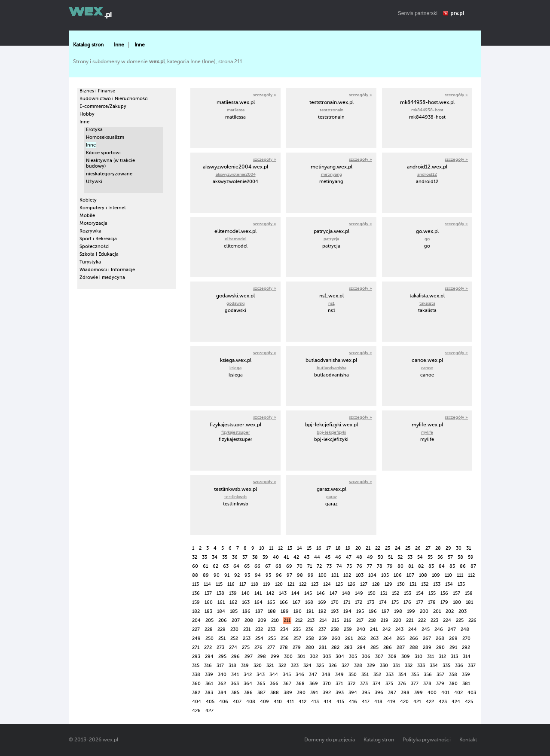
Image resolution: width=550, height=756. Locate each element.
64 (236, 566)
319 (245, 666)
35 (225, 557)
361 (209, 684)
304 (340, 657)
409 (264, 702)
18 (338, 548)
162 (233, 602)
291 (453, 647)
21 (368, 548)
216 (348, 620)
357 (440, 675)
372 (351, 684)
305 (353, 657)
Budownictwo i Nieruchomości (114, 99)
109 (436, 575)
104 (372, 575)
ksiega (235, 368)
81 (411, 566)
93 (247, 575)
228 (209, 629)
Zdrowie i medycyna (102, 277)
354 (402, 675)
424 (456, 702)
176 (407, 602)
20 (358, 548)
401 (445, 693)
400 (432, 693)
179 (444, 602)
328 (358, 666)
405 (210, 702)
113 (196, 584)
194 (347, 611)
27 (428, 548)
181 (469, 602)
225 (460, 620)
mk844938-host (427, 110)
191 (310, 611)
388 (275, 693)
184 (221, 611)
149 (359, 593)
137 (208, 593)
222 (422, 620)
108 (423, 575)
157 (457, 593)
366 (274, 684)
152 (396, 593)
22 (378, 548)
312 (442, 657)
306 (366, 657)
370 (327, 684)
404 (197, 702)
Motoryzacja (93, 223)
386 (248, 693)
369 (314, 684)
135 (461, 584)
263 (374, 638)
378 (427, 684)
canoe (427, 368)
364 (248, 684)
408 (251, 702)
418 (378, 702)
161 (221, 602)
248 (465, 629)
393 (340, 693)
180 (457, 602)
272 (208, 647)
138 (220, 593)
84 (442, 566)
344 (274, 675)
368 (300, 684)
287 (401, 647)
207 (236, 620)
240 (361, 629)
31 (469, 548)
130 (401, 584)
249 (196, 638)
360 (196, 684)
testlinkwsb (235, 497)
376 (402, 684)
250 (209, 638)
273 (220, 647)
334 (434, 666)
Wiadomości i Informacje (107, 270)
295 (222, 657)
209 (262, 620)
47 (349, 557)
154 (420, 593)
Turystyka (90, 262)
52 (400, 557)
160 (209, 602)
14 (299, 548)
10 (262, 548)
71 (310, 566)
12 (280, 548)
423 (443, 702)
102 (347, 575)
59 (471, 557)
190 (298, 611)
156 (444, 593)
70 (300, 566)
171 (347, 602)
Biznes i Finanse (97, 91)
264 (388, 638)
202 (450, 611)
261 (349, 638)
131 (413, 584)
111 (460, 575)
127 (364, 584)
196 (373, 611)
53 (410, 557)
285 (374, 647)
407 (237, 702)
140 (246, 593)
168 (309, 602)
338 (196, 675)
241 (374, 629)
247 (452, 629)
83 (431, 566)
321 (270, 666)
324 (307, 666)
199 (411, 611)
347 (313, 675)
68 (278, 566)
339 (209, 675)
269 (453, 638)
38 (255, 557)
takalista (427, 303)
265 (401, 638)
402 (458, 693)
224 (447, 620)
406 (224, 702)
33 (205, 557)
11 (271, 548)
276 (258, 647)
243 (399, 629)
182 (196, 611)
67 (268, 566)
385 (235, 693)
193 (335, 611)
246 (439, 629)
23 (388, 548)
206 (223, 620)
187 (259, 611)
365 (261, 684)
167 (296, 602)
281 (323, 647)
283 (348, 647)
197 (385, 611)
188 (272, 611)
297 (249, 657)
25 (408, 548)
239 (348, 629)
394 (353, 693)
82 (421, 566)
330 (384, 666)
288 (414, 647)
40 (276, 557)
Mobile (87, 216)
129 (388, 584)
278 (284, 647)
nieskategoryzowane (109, 174)
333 (421, 666)
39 (265, 557)
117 (243, 584)
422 (430, 702)
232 (259, 629)
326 (333, 666)
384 (222, 693)
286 (388, 647)
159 (196, 602)
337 (472, 666)
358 (453, 675)
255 (272, 638)
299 (275, 657)
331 (396, 666)
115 (219, 584)
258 (310, 638)
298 (262, 657)
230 (234, 629)
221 (410, 620)
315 (196, 666)
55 (430, 557)
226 (472, 620)
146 (321, 593)
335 (446, 666)
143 (283, 593)
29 (448, 548)
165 (271, 602)
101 (335, 575)
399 (419, 693)
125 (339, 584)
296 (235, 657)
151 (384, 593)
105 (385, 575)
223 (434, 620)
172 (359, 602)
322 (282, 666)
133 (437, 584)
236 (310, 629)
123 (315, 584)
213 (311, 620)
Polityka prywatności (427, 740)
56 (440, 557)
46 (338, 557)
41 (286, 557)
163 (246, 602)
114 (207, 584)
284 (361, 647)
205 (209, 620)
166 (284, 602)
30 (459, 548)
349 (339, 675)
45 (328, 557)
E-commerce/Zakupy (103, 106)
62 (215, 566)
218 (372, 620)
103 (360, 575)
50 (380, 557)
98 (300, 575)
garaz (332, 497)
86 (463, 566)
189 (285, 611)
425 (469, 702)
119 (267, 584)
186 (246, 611)
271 (196, 647)
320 (258, 666)
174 (383, 602)
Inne (119, 45)
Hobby (87, 114)
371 (339, 684)
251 (222, 638)
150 (372, 593)
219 (385, 620)
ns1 (332, 303)
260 (336, 638)
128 (376, 584)
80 (400, 566)
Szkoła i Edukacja (99, 254)
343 (261, 675)
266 (414, 638)
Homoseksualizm (105, 137)
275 (246, 647)
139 (233, 593)
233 (272, 629)
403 (472, 693)
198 (398, 611)
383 (209, 693)
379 (440, 684)
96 (279, 575)
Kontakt (468, 740)
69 (289, 566)
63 (226, 566)
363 (235, 684)
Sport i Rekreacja (98, 239)
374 (377, 684)
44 (317, 557)
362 (222, 684)
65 (247, 566)
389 (288, 693)
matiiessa (236, 110)
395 (366, 693)
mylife (427, 432)
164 (258, 602)
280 (310, 647)
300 (288, 657)
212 (299, 620)
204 (196, 620)
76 (359, 566)
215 (335, 620)
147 (333, 593)
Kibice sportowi (103, 153)
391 (314, 693)
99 (311, 575)
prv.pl (457, 13)
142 (270, 593)
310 (419, 657)
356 (428, 675)
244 (412, 629)
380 (453, 684)
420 (404, 702)
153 (408, 593)
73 (329, 566)
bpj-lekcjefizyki (331, 432)
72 (319, 566)
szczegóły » (265, 95)
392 (327, 693)
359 (466, 675)
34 (215, 557)
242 (387, 629)
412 (302, 702)
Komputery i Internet (103, 208)
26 (418, 548)
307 (379, 657)
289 (427, 647)
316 (208, 666)
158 (469, 593)
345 (287, 675)
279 (297, 647)
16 (319, 548)
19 (348, 548)
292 (466, 647)
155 (432, 593)
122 (303, 584)
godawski (235, 303)
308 (392, 657)
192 (322, 611)
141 (258, 593)
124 (327, 584)
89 (206, 575)
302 (314, 657)
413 (315, 702)
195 (360, 611)
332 (409, 666)
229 (222, 629)
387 (261, 693)
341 (235, 675)
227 (196, 629)
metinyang (332, 174)
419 (391, 702)
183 (208, 611)
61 (205, 566)
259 (323, 638)
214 (323, 620)
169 (322, 602)
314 (467, 657)
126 (351, 584)
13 (290, 548)
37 (245, 557)
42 (296, 557)
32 (195, 557)
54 (420, 557)
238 (335, 629)
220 (397, 620)
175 (395, 602)
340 (222, 675)
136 (196, 593)
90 (217, 575)
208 (249, 620)
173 (371, 602)
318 (232, 666)
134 (449, 584)
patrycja (331, 239)
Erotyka (94, 130)
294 (209, 657)
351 (365, 675)
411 (290, 702)
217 (360, 620)
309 (406, 657)
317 (220, 666)
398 (405, 693)
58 (460, 557)
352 (377, 675)
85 (452, 566)
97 (289, 575)
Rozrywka (90, 231)
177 (420, 602)
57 (450, 557)
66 (257, 566)
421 (417, 702)
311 (431, 657)
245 (426, 629)
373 (364, 684)
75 (349, 566)
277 (271, 647)
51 (390, 557)
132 (425, 584)
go (427, 239)
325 (320, 666)
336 (459, 666)
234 (284, 629)
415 (340, 702)
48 (359, 557)
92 (237, 575)
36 (235, 557)
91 (227, 575)
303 (327, 657)
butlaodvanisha (332, 368)
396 (379, 693)
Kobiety (88, 200)
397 (392, 693)
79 (390, 566)
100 (322, 575)
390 (301, 693)
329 (371, 666)
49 (370, 557)
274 (233, 647)
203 (463, 611)
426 (196, 711)
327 (345, 666)
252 (234, 638)
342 (248, 675)
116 (231, 584)
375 (389, 684)
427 (209, 711)
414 (328, 702)
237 (322, 629)
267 (427, 638)
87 (473, 566)
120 (279, 584)
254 (259, 638)
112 (471, 575)
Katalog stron (88, 45)
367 (287, 684)
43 (307, 557)
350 (353, 675)
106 (398, 575)
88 (195, 575)
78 (380, 566)
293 (196, 657)
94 (258, 575)
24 (398, 548)
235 (297, 629)
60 (195, 566)
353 (390, 675)
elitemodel (236, 239)
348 (326, 675)
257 (297, 638)
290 (440, 647)
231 (247, 629)
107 (410, 575)
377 (415, 684)
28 (438, 548)
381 (466, 684)
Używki (94, 182)
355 (415, 675)
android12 (427, 174)
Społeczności (95, 246)
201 (437, 611)
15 (309, 548)
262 (362, 638)
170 (335, 602)
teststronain (332, 110)
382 (196, 693)
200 (424, 611)
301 (301, 657)
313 (454, 657)
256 (285, 638)
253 (247, 638)
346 (300, 675)
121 (291, 584)
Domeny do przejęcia (330, 740)
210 (275, 620)
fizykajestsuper (236, 432)
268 (440, 638)
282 (335, 647)
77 (370, 566)
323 (295, 666)
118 (255, 584)
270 (466, 638)
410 (278, 702)
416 (353, 702)
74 (339, 566)
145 (308, 593)
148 (346, 593)
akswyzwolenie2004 (236, 174)
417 (366, 702)
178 (432, 602)
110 (448, 575)
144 (295, 593)
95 (268, 575)
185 (234, 611)
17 (328, 548)
